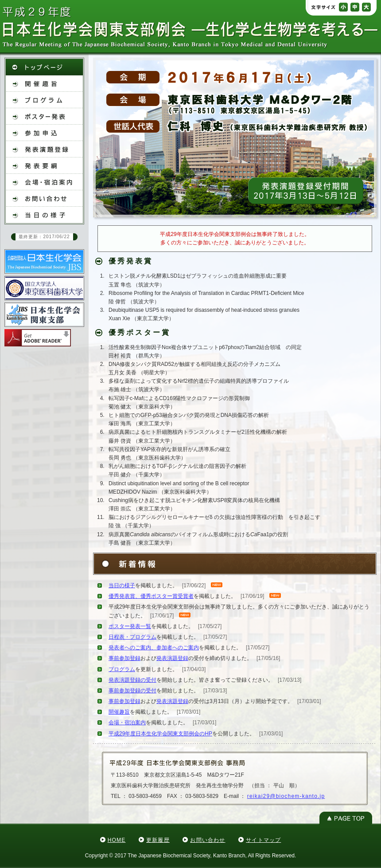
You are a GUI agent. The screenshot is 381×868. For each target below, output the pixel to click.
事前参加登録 (124, 658)
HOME (117, 840)
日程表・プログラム (132, 637)
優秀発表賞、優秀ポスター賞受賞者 (151, 596)
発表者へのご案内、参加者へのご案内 (154, 648)
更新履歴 (158, 840)
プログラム (122, 669)
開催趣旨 (119, 712)
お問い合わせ (208, 840)
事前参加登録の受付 (132, 691)
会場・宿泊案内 (127, 723)
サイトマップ (263, 840)
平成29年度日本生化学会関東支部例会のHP (160, 734)
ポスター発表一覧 (130, 626)
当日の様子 (122, 585)
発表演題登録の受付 (132, 680)
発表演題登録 (172, 658)
